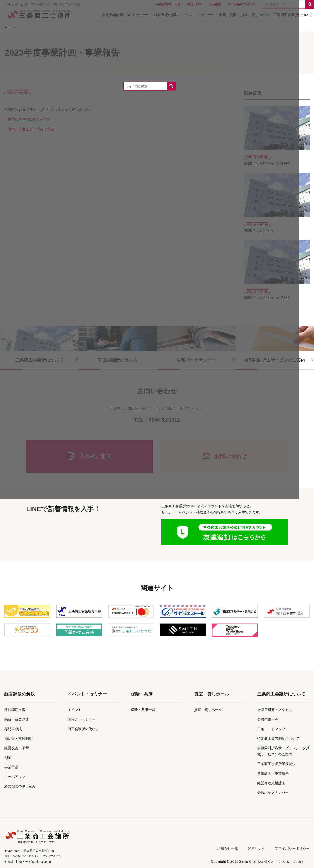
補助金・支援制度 (18, 739)
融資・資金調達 (17, 719)
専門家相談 (13, 729)
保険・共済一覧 (143, 710)
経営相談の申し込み (20, 786)
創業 (8, 758)
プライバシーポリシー (292, 848)
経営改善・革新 (17, 748)
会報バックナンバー (273, 792)
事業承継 (11, 767)
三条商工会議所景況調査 (276, 764)
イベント (75, 710)
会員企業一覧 (268, 719)
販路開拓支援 (15, 710)
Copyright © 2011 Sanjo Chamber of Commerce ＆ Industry (257, 862)
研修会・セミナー (82, 719)
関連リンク (256, 848)
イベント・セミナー (87, 694)
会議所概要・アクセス (275, 710)
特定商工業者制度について (278, 739)
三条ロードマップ (271, 729)
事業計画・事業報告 (273, 773)
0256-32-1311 (164, 420)
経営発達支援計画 (271, 783)
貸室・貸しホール (212, 694)
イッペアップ (15, 777)
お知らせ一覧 (227, 848)
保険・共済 (142, 694)
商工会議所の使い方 (83, 729)
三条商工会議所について (281, 694)
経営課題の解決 (20, 694)
